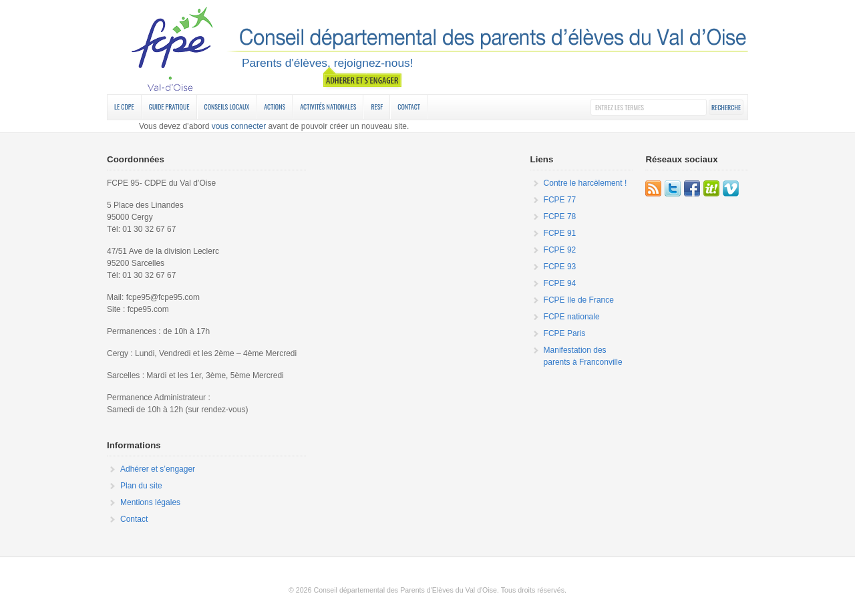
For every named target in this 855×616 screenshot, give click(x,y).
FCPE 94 (560, 283)
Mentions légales (150, 502)
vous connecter (239, 126)
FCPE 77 (560, 200)
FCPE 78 (560, 216)
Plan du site (141, 486)
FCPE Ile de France (579, 300)
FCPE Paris (565, 333)
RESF (377, 107)
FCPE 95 (427, 49)
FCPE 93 (560, 267)
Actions (275, 107)
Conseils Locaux (227, 107)
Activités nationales (328, 107)
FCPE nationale (572, 317)
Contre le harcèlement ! (585, 183)
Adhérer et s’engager (158, 469)
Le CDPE (124, 107)
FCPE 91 (560, 233)
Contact (409, 107)
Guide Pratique (169, 107)
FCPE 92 (560, 250)
